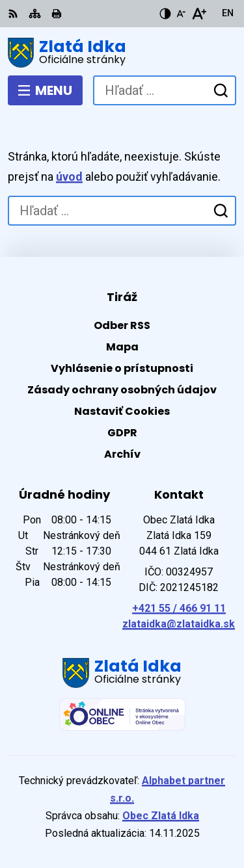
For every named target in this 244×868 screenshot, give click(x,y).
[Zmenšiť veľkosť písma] (181, 14)
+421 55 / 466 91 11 (179, 608)
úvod (69, 177)
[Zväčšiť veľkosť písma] (199, 14)
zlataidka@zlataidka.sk (179, 624)
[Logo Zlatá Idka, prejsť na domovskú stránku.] (122, 53)
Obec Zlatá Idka (161, 816)
